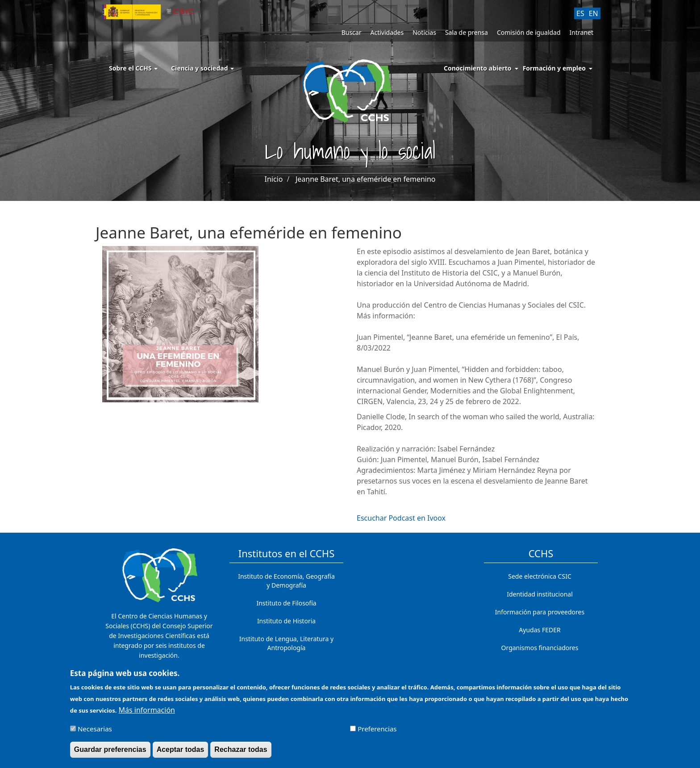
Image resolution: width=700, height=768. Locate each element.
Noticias (424, 32)
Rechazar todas (241, 753)
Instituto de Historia (286, 621)
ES (580, 13)
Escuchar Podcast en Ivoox (401, 518)
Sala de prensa (467, 32)
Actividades (387, 32)
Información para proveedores (540, 612)
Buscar (352, 32)
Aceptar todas (181, 753)
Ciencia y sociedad (202, 68)
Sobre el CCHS (133, 68)
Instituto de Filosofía (286, 603)
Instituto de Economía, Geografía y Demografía (286, 581)
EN (594, 13)
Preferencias (377, 733)
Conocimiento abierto (478, 68)
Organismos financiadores (540, 648)
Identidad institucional (540, 594)
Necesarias (95, 733)
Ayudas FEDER (540, 630)
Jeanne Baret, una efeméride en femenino (366, 179)
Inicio (273, 179)
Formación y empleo (554, 68)
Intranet (581, 32)
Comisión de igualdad (529, 32)
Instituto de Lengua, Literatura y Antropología (286, 643)
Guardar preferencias (110, 753)
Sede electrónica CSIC (540, 576)
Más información (147, 714)
